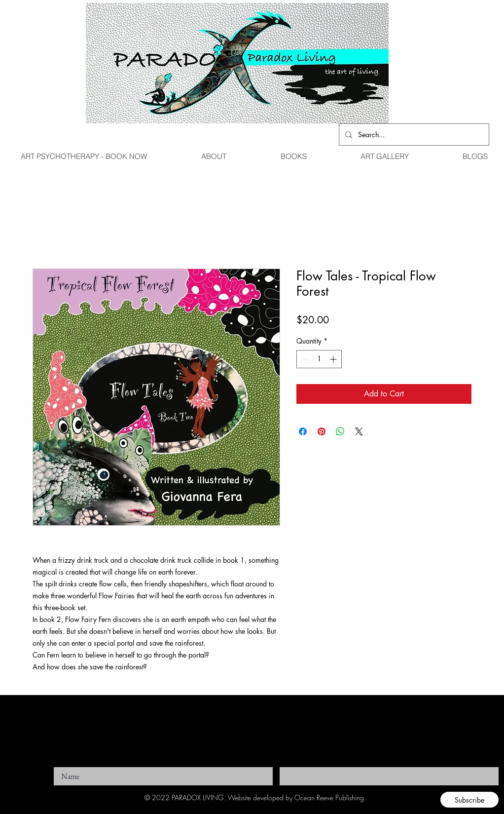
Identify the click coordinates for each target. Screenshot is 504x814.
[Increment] (334, 359)
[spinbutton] (319, 359)
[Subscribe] (469, 800)
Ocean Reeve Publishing (329, 797)
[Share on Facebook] (303, 431)
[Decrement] (304, 359)
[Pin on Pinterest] (322, 431)
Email (287, 764)
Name (61, 764)
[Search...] (413, 135)
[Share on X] (359, 431)
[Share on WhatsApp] (340, 431)
